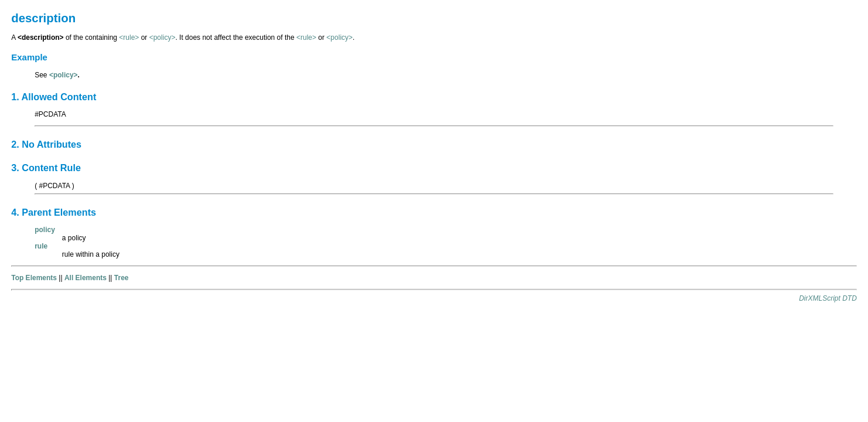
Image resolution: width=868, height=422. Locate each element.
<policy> (163, 38)
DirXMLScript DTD (828, 298)
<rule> (129, 38)
